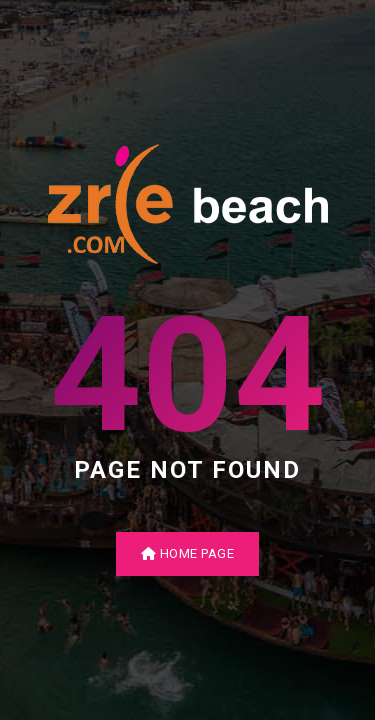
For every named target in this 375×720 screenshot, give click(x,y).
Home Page (188, 553)
